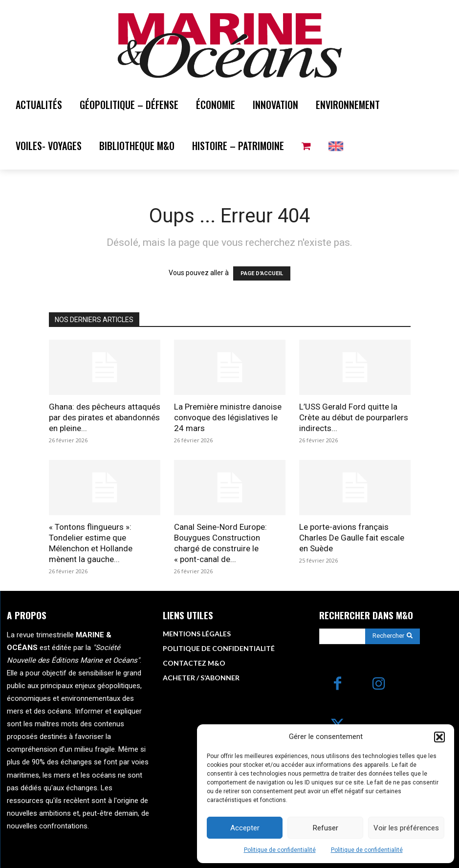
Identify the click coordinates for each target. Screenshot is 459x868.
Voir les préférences (406, 828)
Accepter (245, 828)
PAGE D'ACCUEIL (262, 273)
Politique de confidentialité (280, 850)
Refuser (326, 828)
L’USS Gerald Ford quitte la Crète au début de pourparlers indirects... (354, 417)
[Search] (393, 636)
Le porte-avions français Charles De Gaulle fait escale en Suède (352, 538)
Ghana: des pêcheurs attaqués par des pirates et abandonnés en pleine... (105, 417)
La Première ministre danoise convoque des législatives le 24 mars (228, 417)
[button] (439, 737)
